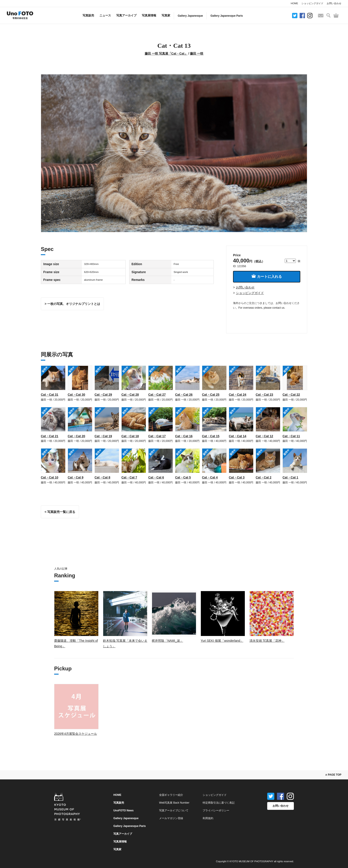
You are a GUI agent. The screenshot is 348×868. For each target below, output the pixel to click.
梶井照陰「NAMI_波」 (167, 641)
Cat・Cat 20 (76, 436)
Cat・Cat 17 (157, 436)
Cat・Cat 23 (264, 395)
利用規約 (208, 818)
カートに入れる (267, 276)
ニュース (105, 15)
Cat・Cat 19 (103, 436)
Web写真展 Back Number (174, 803)
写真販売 (88, 15)
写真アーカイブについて (174, 810)
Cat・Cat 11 (291, 436)
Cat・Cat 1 (290, 477)
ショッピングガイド (312, 3)
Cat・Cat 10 (50, 477)
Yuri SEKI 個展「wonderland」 (222, 641)
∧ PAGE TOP (333, 775)
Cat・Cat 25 (211, 395)
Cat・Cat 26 (184, 395)
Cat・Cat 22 (291, 395)
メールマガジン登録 (171, 818)
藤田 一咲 (197, 54)
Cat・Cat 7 (129, 477)
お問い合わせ (334, 3)
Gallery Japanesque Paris (227, 16)
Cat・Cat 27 (157, 395)
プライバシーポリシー (216, 810)
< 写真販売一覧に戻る (60, 512)
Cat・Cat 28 (130, 395)
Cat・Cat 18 (130, 436)
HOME (294, 3)
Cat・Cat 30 (76, 395)
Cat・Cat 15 (211, 436)
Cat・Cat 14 (238, 436)
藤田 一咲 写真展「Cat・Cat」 (166, 54)
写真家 (166, 15)
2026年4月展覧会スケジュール (76, 734)
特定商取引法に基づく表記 (219, 803)
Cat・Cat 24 (238, 395)
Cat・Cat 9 (76, 477)
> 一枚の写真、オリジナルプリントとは (72, 304)
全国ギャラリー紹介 (171, 795)
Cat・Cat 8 (102, 477)
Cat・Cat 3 (237, 477)
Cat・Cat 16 (184, 436)
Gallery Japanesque (190, 16)
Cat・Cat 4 (210, 477)
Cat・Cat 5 (183, 477)
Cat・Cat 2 (264, 477)
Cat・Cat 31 (50, 395)
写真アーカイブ (126, 15)
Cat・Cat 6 (156, 477)
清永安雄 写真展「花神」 (267, 641)
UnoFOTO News (124, 810)
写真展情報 (149, 15)
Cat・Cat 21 (50, 436)
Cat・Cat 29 (103, 395)
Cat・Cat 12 (264, 436)
